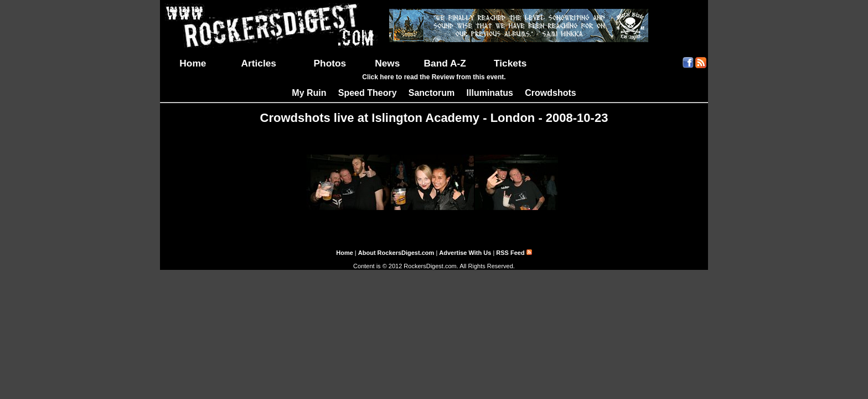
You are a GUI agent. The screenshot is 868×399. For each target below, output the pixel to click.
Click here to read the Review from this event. (434, 77)
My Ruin (309, 93)
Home (193, 63)
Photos (330, 63)
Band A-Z (445, 63)
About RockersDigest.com (396, 253)
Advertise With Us (465, 253)
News (387, 63)
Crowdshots (550, 93)
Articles (259, 63)
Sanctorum (432, 93)
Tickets (510, 63)
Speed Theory (368, 93)
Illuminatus (490, 93)
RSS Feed (514, 253)
